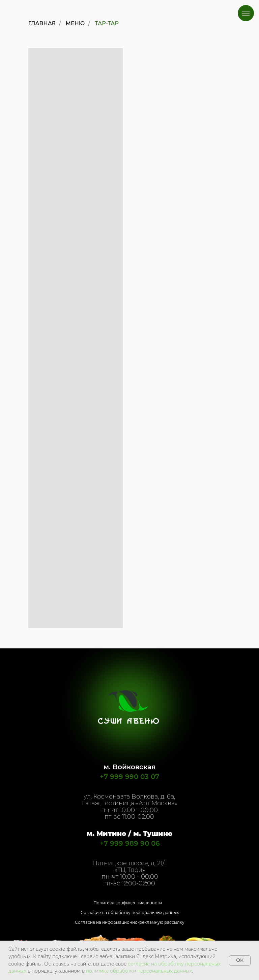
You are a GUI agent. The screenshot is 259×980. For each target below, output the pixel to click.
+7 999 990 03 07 (129, 777)
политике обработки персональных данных (139, 971)
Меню (75, 23)
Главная (42, 23)
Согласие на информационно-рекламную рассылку (130, 922)
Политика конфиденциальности (128, 903)
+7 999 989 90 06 (130, 843)
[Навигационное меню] (246, 13)
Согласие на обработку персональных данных (130, 913)
